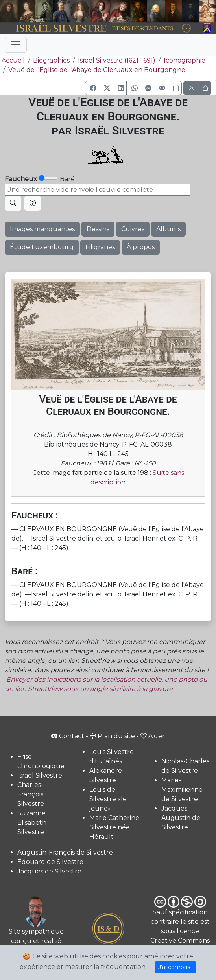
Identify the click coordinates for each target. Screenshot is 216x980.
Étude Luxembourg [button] (42, 247)
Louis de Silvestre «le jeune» (108, 799)
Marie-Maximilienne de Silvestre (182, 790)
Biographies (51, 60)
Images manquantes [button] (42, 229)
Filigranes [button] (100, 247)
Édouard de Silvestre (50, 862)
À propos (141, 247)
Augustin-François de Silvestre (65, 852)
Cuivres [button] (133, 229)
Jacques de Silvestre (49, 871)
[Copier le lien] (175, 88)
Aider (153, 736)
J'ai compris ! (175, 967)
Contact (68, 736)
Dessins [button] (98, 229)
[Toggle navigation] (16, 45)
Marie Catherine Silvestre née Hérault (114, 827)
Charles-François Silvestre (31, 794)
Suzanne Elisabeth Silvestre (32, 823)
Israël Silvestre (40, 775)
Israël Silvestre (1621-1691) (117, 60)
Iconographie (185, 60)
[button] (92, 88)
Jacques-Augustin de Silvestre (181, 818)
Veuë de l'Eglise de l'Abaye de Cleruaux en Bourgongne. (97, 70)
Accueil (12, 60)
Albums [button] (168, 229)
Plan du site (112, 736)
